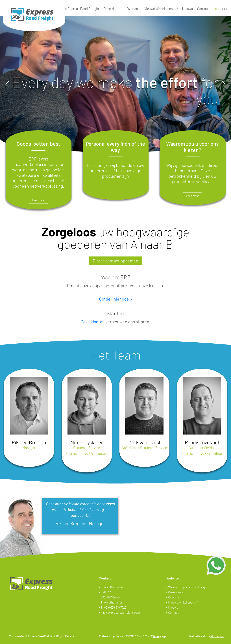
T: (114, 607)
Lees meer (39, 200)
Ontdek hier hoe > (115, 299)
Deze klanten (93, 322)
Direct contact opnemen (115, 261)
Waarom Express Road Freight (77, 9)
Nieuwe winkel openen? (161, 9)
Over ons (133, 9)
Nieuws (187, 9)
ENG (225, 9)
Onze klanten (113, 9)
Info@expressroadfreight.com (120, 612)
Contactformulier (112, 587)
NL (217, 9)
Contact (203, 9)
